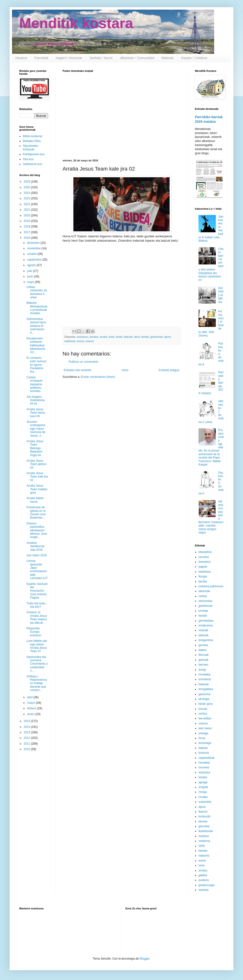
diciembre (34, 243)
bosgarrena (206, 640)
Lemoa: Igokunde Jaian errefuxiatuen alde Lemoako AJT (37, 570)
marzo (32, 703)
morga (203, 792)
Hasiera (21, 58)
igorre (168, 337)
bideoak (128, 337)
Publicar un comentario (83, 362)
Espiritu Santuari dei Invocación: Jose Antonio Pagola (37, 591)
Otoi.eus (28, 159)
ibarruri (203, 812)
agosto (32, 265)
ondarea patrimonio (211, 586)
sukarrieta (205, 802)
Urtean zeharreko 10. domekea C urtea (37, 292)
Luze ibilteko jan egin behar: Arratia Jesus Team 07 (37, 646)
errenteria (205, 679)
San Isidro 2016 (37, 555)
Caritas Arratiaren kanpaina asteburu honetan (35, 384)
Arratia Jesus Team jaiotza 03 (36, 464)
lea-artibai (205, 718)
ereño (202, 861)
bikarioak (204, 591)
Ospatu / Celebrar (194, 58)
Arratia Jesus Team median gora (37, 489)
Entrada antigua (169, 370)
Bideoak (168, 58)
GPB (201, 846)
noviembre (34, 248)
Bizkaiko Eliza (32, 141)
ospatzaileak (207, 758)
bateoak (204, 684)
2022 (27, 204)
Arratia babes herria (35, 500)
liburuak (204, 655)
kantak (203, 616)
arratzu (203, 870)
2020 (27, 215)
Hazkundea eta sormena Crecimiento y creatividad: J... (37, 664)
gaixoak (203, 660)
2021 (27, 210)
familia (145, 337)
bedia (119, 337)
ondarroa (204, 841)
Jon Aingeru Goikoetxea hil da (36, 400)
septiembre (35, 260)
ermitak (203, 611)
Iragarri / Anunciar (69, 58)
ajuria (202, 807)
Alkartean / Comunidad (137, 58)
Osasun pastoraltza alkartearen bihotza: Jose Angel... (37, 530)
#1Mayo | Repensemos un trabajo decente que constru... (37, 683)
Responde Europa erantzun (34, 632)
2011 (27, 744)
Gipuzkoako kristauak (30, 147)
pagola (203, 567)
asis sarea (205, 728)
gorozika (204, 826)
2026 (27, 182)
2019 (27, 221)
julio (30, 271)
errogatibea (206, 689)
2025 (27, 187)
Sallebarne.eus (32, 164)
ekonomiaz (205, 601)
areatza (94, 337)
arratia (103, 337)
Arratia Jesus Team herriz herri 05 (36, 413)
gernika (203, 645)
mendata (204, 763)
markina (204, 836)
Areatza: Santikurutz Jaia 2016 (35, 546)
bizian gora (206, 704)
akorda (203, 821)
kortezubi (204, 816)
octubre (32, 254)
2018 (27, 227)
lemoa (80, 341)
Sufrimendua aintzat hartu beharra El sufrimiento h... (36, 326)
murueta (204, 767)
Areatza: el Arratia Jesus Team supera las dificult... (37, 617)
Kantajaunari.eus (34, 154)
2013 (27, 732)
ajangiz (203, 782)
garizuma (204, 694)
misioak (203, 630)
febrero (32, 708)
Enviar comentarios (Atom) (98, 377)
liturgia (203, 576)
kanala (203, 777)
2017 (27, 232)
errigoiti (203, 787)
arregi (202, 670)
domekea (204, 562)
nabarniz (204, 856)
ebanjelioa (205, 552)
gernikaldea (206, 621)
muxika (203, 797)
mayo (31, 282)
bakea (202, 650)
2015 (27, 721)
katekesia (70, 341)
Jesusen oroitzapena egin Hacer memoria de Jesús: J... (36, 429)
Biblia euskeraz (33, 136)
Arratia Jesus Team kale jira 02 (37, 477)
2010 (27, 749)
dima (137, 337)
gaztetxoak (157, 337)
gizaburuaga (206, 885)
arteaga (203, 733)
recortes (204, 557)
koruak (203, 709)
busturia (204, 753)
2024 (27, 193)
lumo (202, 865)
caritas (203, 596)
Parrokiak (41, 58)
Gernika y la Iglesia (221, 295)
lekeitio (203, 851)
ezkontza (204, 772)
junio (31, 276)
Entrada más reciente (77, 370)
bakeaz (203, 748)
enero (31, 714)
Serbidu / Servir (101, 58)
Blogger (144, 959)
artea (112, 337)
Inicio (125, 370)
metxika (203, 890)
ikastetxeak (206, 831)
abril (30, 697)
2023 (27, 198)
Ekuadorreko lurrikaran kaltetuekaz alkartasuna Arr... (36, 345)
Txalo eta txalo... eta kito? (37, 605)
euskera (204, 880)
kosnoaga (205, 743)
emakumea (206, 625)
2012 (27, 738)
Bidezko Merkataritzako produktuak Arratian (37, 308)
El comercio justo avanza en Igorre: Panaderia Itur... (36, 365)
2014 (27, 727)
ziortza (203, 714)
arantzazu (82, 337)
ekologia (204, 699)
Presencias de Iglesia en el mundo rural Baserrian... (36, 512)
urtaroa (203, 723)
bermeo (203, 665)
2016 (27, 238)
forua (202, 738)
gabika (203, 875)
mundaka (204, 674)
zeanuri (90, 341)
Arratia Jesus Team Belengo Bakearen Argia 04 (35, 448)
